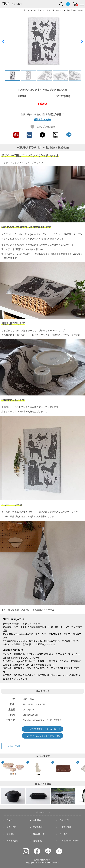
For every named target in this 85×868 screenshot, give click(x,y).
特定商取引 (38, 841)
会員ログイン (39, 834)
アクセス (63, 834)
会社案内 (37, 820)
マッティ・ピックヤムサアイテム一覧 (43, 736)
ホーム (26, 10)
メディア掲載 (12, 841)
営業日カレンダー (43, 120)
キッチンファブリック (43, 10)
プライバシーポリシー (69, 841)
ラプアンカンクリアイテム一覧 (43, 729)
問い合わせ (38, 827)
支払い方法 (64, 820)
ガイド (9, 820)
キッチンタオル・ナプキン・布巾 (70, 10)
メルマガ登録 (65, 827)
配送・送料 (11, 827)
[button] (82, 42)
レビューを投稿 (14, 746)
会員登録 (10, 834)
